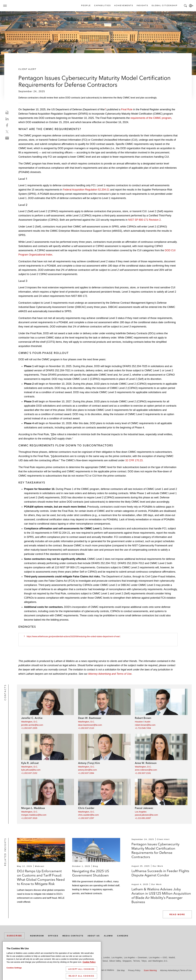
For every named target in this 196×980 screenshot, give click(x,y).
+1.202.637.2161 (143, 773)
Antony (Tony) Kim (89, 763)
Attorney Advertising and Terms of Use (110, 674)
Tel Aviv (136, 961)
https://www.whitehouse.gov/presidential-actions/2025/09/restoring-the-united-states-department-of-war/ (73, 636)
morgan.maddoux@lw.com (34, 815)
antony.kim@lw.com (88, 770)
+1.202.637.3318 (29, 818)
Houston (139, 722)
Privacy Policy (134, 970)
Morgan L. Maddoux (33, 808)
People (86, 5)
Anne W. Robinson (146, 763)
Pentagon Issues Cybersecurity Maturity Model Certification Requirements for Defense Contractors (155, 850)
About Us (99, 936)
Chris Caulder (86, 808)
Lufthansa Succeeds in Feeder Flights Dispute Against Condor (160, 873)
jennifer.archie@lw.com (32, 725)
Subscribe (14, 936)
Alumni (115, 936)
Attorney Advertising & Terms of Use (176, 970)
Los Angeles (141, 812)
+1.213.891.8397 (143, 818)
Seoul (105, 961)
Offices (55, 936)
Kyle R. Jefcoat (30, 763)
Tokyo (144, 961)
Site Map (121, 970)
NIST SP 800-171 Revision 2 (144, 220)
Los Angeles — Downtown (136, 957)
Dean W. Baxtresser (90, 718)
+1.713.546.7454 (143, 728)
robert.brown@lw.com (145, 725)
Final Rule (127, 109)
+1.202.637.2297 (86, 818)
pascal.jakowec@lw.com (146, 815)
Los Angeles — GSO (158, 957)
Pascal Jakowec (144, 808)
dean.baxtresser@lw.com (90, 725)
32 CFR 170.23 (134, 460)
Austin (147, 722)
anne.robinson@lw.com (146, 770)
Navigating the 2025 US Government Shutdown (91, 873)
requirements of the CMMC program (151, 118)
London (106, 957)
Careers (131, 936)
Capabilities (102, 5)
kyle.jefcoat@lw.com (31, 770)
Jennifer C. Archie (32, 718)
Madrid (172, 957)
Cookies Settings (14, 977)
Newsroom (38, 936)
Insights (142, 5)
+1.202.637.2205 (29, 728)
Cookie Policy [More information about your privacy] (89, 971)
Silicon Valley (115, 961)
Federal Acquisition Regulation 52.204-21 (86, 190)
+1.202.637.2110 (86, 728)
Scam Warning (150, 970)
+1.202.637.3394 (86, 773)
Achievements (124, 5)
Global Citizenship (164, 5)
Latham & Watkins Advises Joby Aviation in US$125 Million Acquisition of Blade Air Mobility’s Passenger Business (161, 896)
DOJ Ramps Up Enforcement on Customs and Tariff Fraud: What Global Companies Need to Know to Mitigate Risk (41, 877)
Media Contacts (77, 936)
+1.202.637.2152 (29, 773)
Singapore (127, 961)
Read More (177, 914)
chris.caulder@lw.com (88, 815)
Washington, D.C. (30, 722)
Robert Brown (143, 718)
